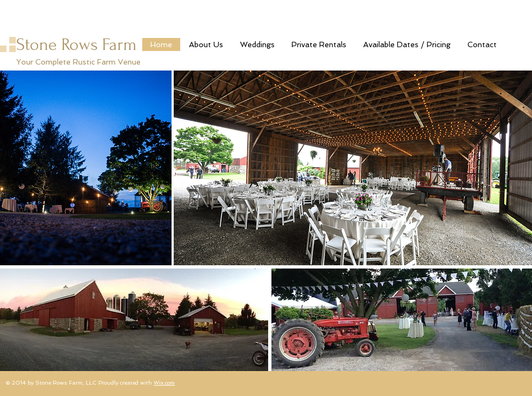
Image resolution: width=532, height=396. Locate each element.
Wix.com (164, 383)
